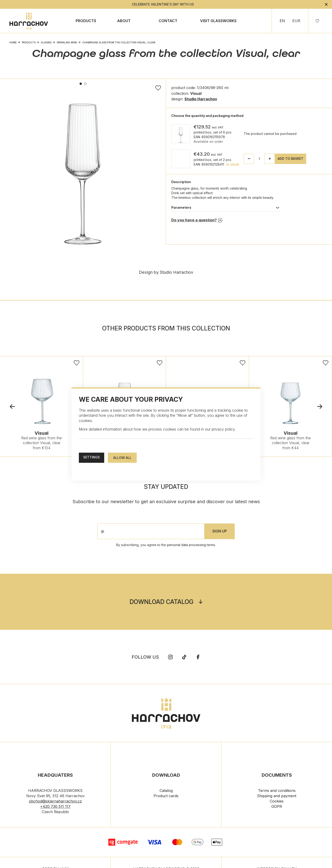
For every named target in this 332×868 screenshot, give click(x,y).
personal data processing (186, 545)
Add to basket (290, 159)
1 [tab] (81, 84)
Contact (168, 21)
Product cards (166, 797)
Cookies (277, 802)
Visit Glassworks (218, 21)
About (124, 21)
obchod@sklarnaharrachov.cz (55, 802)
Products (86, 21)
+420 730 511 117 (55, 807)
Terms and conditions (277, 791)
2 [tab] (85, 84)
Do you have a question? (194, 220)
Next (320, 407)
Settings (92, 457)
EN (282, 21)
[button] (270, 159)
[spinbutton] (259, 159)
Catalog (166, 791)
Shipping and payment (277, 797)
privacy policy (223, 429)
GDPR (277, 807)
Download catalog (162, 602)
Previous (12, 407)
